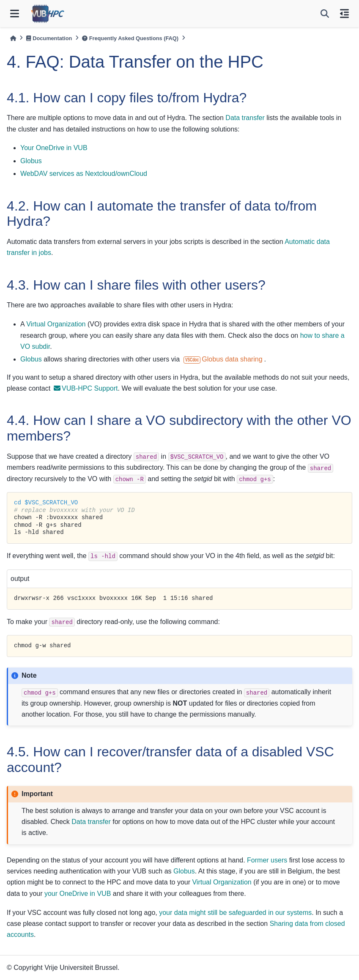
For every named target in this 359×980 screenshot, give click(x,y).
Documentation (49, 38)
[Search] (325, 14)
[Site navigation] (15, 14)
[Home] (13, 38)
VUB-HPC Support (86, 388)
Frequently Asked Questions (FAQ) (130, 38)
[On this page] (344, 14)
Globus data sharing (223, 359)
